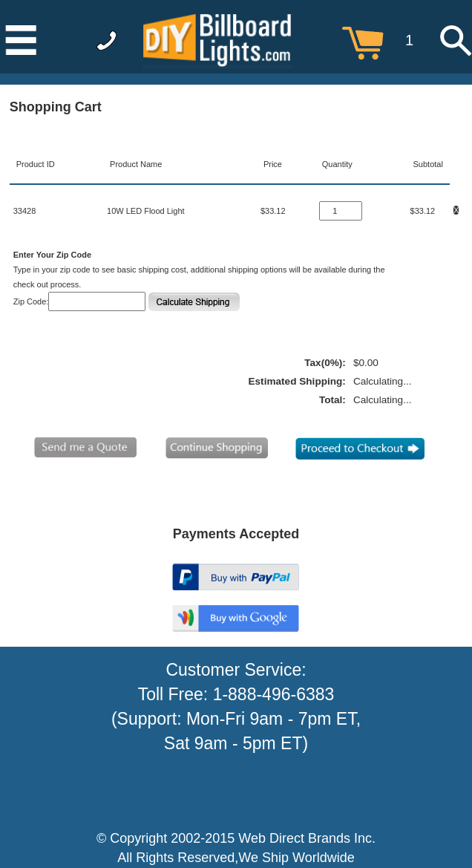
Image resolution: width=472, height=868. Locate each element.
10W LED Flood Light (146, 211)
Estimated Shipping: (296, 381)
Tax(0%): (325, 363)
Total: (332, 400)
